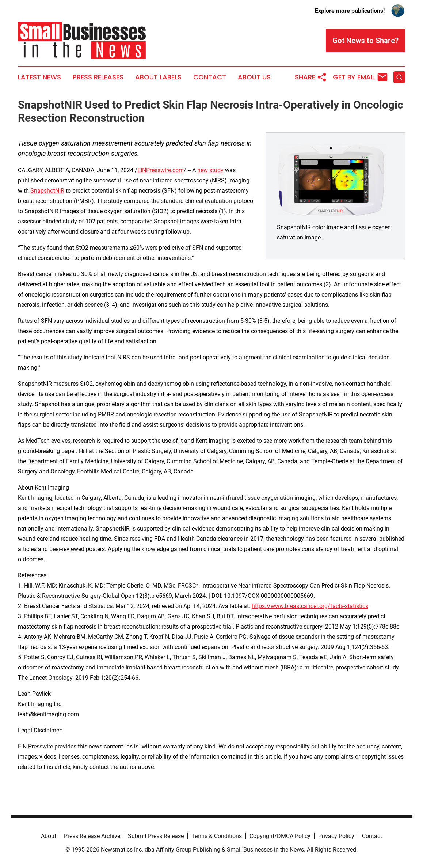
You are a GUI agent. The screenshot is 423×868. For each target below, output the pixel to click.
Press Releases (98, 77)
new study (210, 170)
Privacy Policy (336, 836)
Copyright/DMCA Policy (280, 836)
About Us (254, 77)
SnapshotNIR (47, 191)
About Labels (158, 77)
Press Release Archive (92, 836)
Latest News (39, 77)
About (49, 836)
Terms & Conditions (217, 836)
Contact (210, 77)
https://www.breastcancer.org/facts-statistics (310, 606)
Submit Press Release (156, 836)
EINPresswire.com (161, 170)
